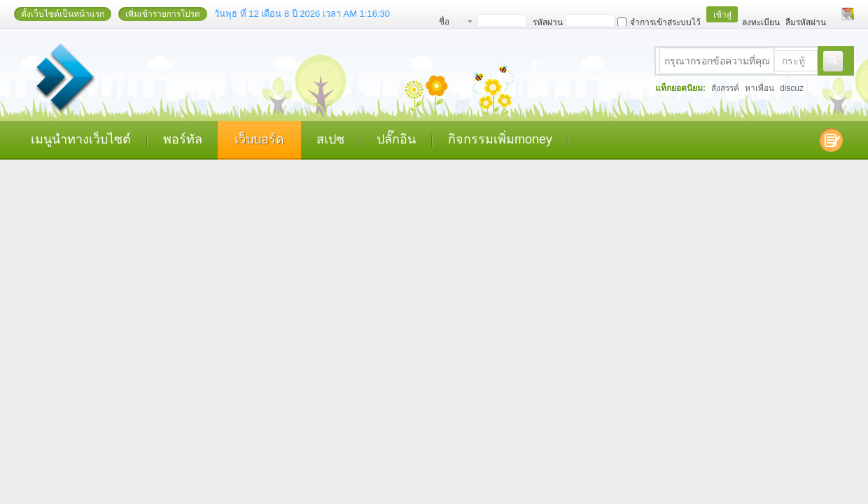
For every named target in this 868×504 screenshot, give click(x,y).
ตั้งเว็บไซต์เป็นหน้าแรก (63, 14)
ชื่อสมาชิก (452, 23)
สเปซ (330, 139)
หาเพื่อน (759, 88)
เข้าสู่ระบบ (722, 16)
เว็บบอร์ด (259, 139)
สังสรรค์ (725, 88)
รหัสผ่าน (548, 22)
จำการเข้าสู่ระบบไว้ (659, 22)
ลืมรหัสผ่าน (806, 22)
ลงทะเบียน (761, 22)
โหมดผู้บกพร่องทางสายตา (834, 14)
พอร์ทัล (183, 139)
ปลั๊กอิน (396, 139)
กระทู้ (793, 61)
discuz (792, 88)
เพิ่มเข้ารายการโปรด (163, 14)
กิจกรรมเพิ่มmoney (500, 139)
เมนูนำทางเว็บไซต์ (81, 139)
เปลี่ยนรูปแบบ (848, 14)
